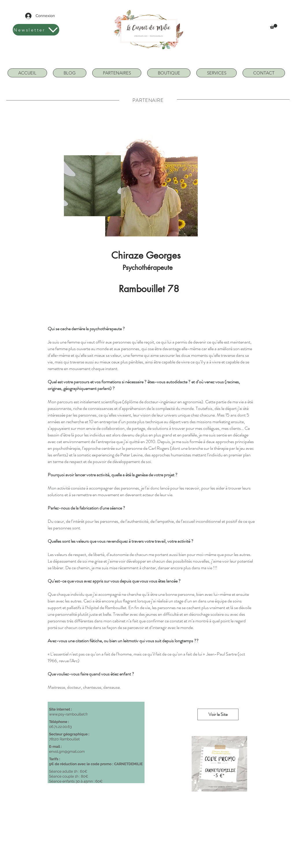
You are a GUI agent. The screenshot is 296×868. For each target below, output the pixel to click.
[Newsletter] (36, 30)
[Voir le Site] (218, 714)
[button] (274, 26)
